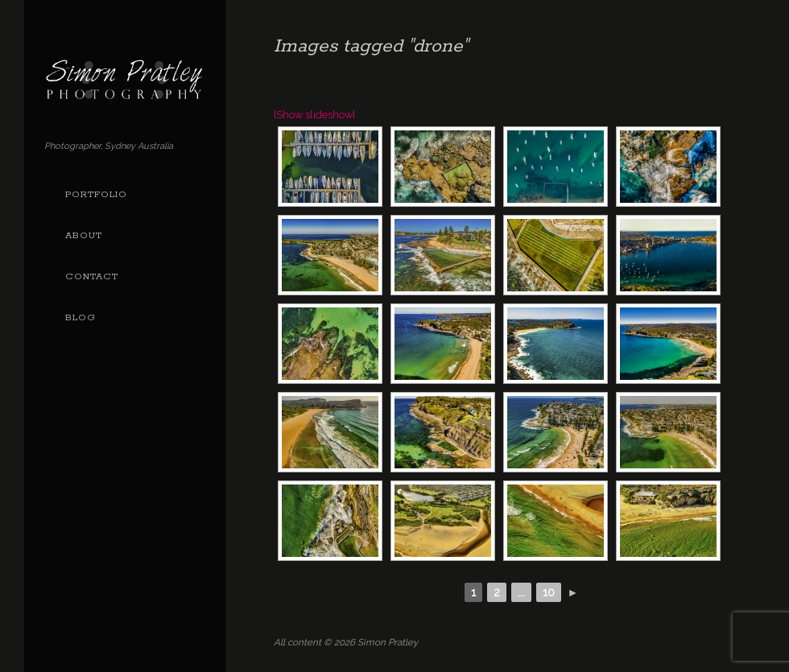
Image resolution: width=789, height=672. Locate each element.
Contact (92, 277)
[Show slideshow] (314, 115)
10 (549, 592)
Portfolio (96, 195)
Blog (81, 318)
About (84, 236)
